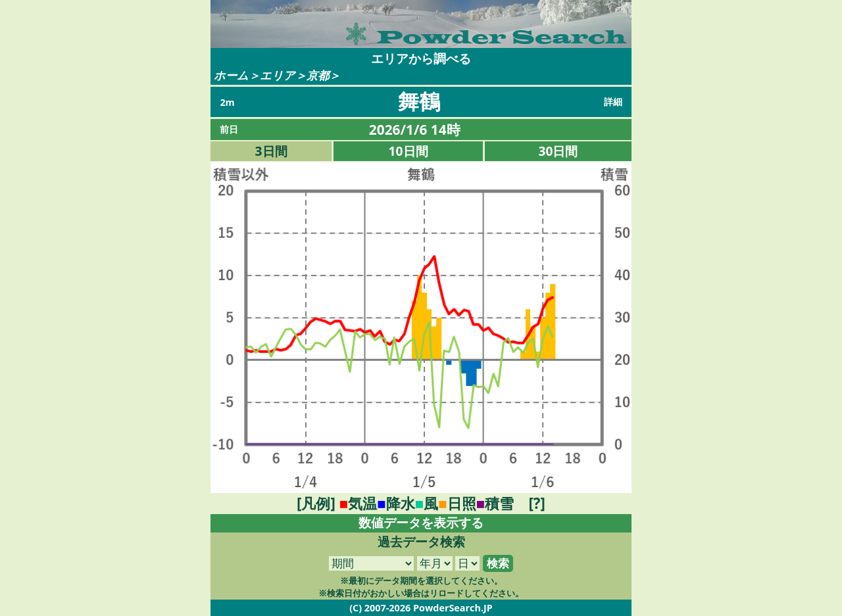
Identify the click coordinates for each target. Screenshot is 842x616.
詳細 (613, 102)
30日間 (558, 151)
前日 (229, 129)
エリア (278, 75)
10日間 (409, 151)
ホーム (231, 75)
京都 (318, 75)
